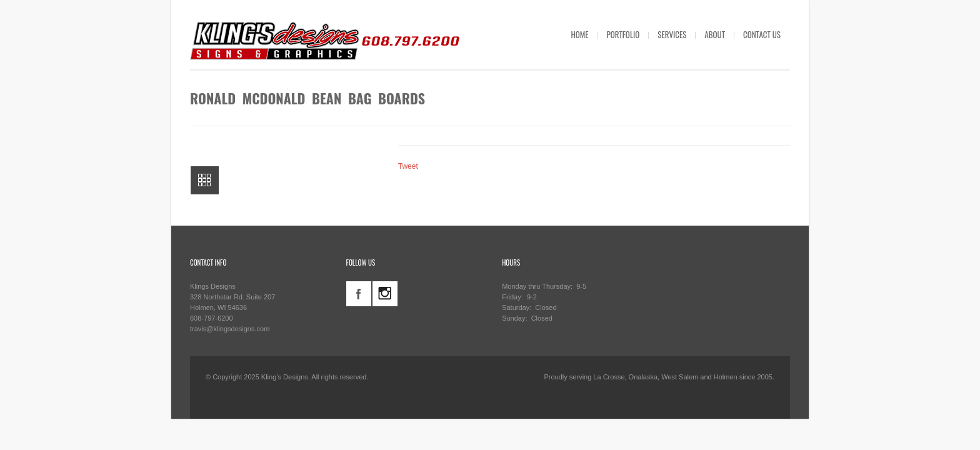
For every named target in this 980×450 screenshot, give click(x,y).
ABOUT (715, 34)
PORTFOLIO (623, 34)
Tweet (408, 166)
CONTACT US (762, 34)
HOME (579, 34)
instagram (385, 294)
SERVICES (672, 34)
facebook (359, 294)
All (205, 180)
